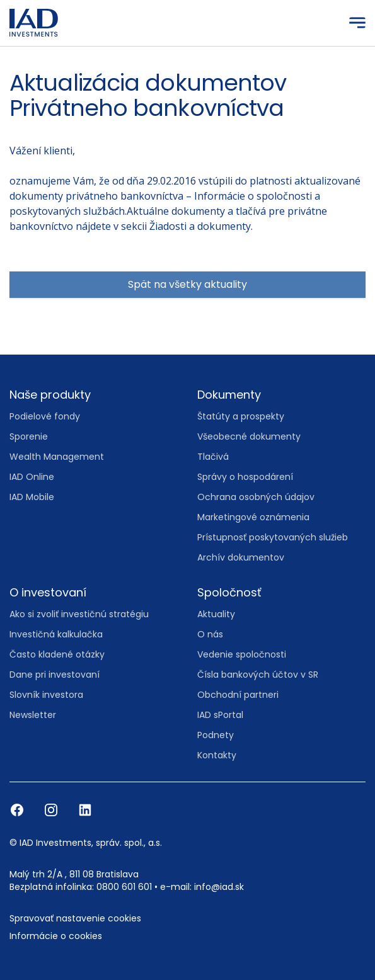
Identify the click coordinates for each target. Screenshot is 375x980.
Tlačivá (213, 457)
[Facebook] (18, 809)
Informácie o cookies (56, 936)
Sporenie (29, 436)
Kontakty (217, 755)
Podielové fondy (45, 416)
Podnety (216, 735)
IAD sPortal (220, 715)
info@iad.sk (219, 887)
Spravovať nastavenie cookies (75, 918)
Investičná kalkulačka (56, 634)
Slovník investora (46, 695)
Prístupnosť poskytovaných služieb (273, 537)
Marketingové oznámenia (253, 517)
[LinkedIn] (85, 809)
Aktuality (216, 614)
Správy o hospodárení (245, 477)
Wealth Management (57, 457)
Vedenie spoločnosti (242, 654)
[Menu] (357, 23)
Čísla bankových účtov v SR (258, 675)
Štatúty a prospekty (241, 416)
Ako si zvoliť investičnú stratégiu (79, 614)
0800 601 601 (124, 887)
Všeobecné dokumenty (249, 436)
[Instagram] (52, 809)
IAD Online (32, 477)
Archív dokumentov (241, 557)
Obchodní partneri (238, 695)
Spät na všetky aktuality (187, 284)
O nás (210, 634)
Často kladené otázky (57, 654)
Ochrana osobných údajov (256, 497)
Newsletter (33, 715)
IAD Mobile (32, 497)
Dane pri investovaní (55, 675)
